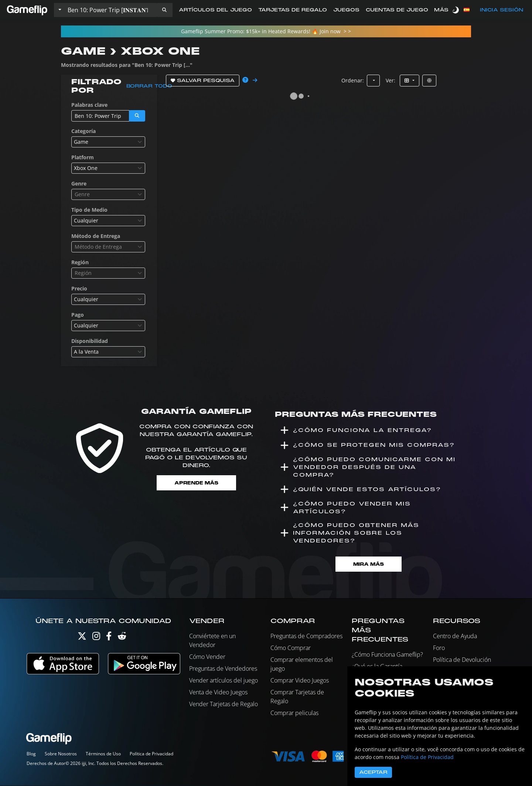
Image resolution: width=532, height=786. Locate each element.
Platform (83, 157)
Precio (79, 288)
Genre (79, 183)
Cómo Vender (207, 657)
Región (80, 262)
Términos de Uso (103, 754)
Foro (439, 649)
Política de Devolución (462, 660)
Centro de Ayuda (455, 637)
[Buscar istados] (110, 10)
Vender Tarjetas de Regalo (224, 705)
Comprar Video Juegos (300, 681)
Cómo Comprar (291, 649)
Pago (78, 315)
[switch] (456, 10)
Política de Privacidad (151, 754)
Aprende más (196, 483)
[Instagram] (96, 638)
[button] (164, 10)
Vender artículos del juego (224, 681)
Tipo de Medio (89, 210)
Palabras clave (89, 105)
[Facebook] (109, 638)
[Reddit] (122, 638)
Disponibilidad (90, 341)
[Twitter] (82, 638)
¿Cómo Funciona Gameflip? (387, 656)
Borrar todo (149, 86)
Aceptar (373, 772)
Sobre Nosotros (61, 754)
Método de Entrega (96, 236)
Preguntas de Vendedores (223, 669)
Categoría (83, 131)
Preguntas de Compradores (306, 637)
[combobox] (108, 142)
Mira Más (369, 565)
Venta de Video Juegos (218, 693)
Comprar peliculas (294, 714)
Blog (31, 754)
